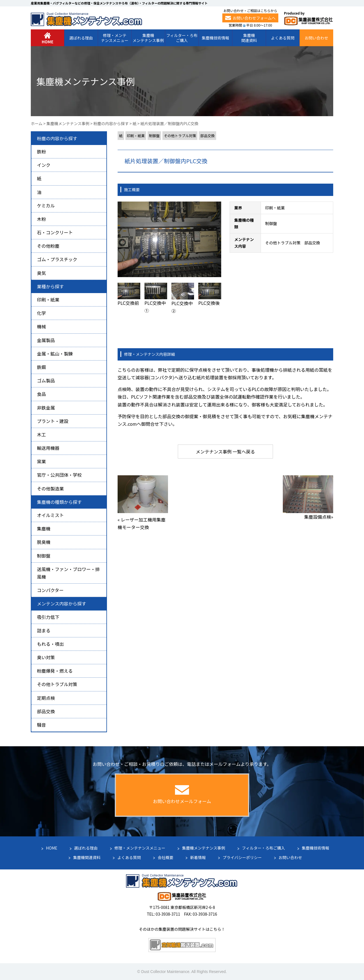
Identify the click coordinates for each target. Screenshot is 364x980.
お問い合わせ (290, 857)
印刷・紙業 (136, 136)
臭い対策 (46, 657)
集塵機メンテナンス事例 (204, 848)
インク (44, 165)
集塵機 (44, 528)
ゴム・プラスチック (57, 259)
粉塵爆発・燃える (55, 671)
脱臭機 (44, 542)
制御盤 (154, 136)
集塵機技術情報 (316, 848)
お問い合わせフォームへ (250, 18)
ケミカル (46, 205)
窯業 (41, 461)
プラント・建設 (53, 421)
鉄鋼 (41, 367)
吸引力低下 (48, 617)
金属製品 (46, 340)
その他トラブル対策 (180, 136)
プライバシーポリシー (242, 857)
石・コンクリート (55, 232)
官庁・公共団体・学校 (59, 475)
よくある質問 (129, 857)
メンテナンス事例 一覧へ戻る (225, 452)
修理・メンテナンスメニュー (140, 848)
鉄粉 (41, 151)
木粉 (41, 219)
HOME (52, 848)
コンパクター (50, 590)
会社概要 (165, 857)
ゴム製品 (46, 380)
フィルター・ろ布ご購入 (263, 848)
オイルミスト (50, 515)
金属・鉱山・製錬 (55, 354)
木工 (41, 434)
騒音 (41, 725)
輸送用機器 (48, 448)
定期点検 (46, 698)
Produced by (309, 18)
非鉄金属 (46, 408)
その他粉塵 (48, 246)
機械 (41, 326)
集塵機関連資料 (87, 857)
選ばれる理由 (86, 848)
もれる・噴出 (50, 644)
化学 (41, 313)
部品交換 (207, 136)
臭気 (41, 273)
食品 (41, 394)
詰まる (44, 630)
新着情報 (198, 857)
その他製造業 (50, 488)
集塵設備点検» (319, 517)
